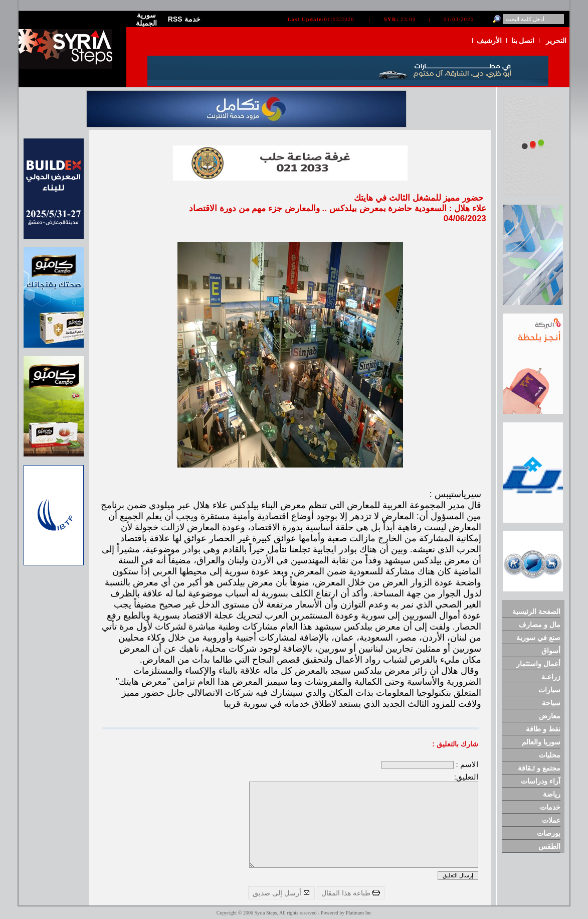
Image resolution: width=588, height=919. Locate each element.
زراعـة (551, 677)
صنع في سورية (538, 638)
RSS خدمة (184, 19)
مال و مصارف (540, 625)
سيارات (549, 690)
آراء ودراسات (541, 781)
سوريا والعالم (541, 742)
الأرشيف (489, 41)
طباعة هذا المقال (351, 893)
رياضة (552, 794)
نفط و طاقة (543, 729)
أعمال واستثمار (538, 664)
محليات (550, 755)
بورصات (549, 833)
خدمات (550, 807)
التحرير (556, 41)
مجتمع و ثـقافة (539, 768)
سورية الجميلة (146, 19)
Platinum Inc (359, 913)
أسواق (551, 651)
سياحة (551, 703)
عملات (551, 820)
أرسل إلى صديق (282, 893)
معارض (550, 716)
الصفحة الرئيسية (536, 611)
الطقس (549, 846)
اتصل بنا (523, 41)
